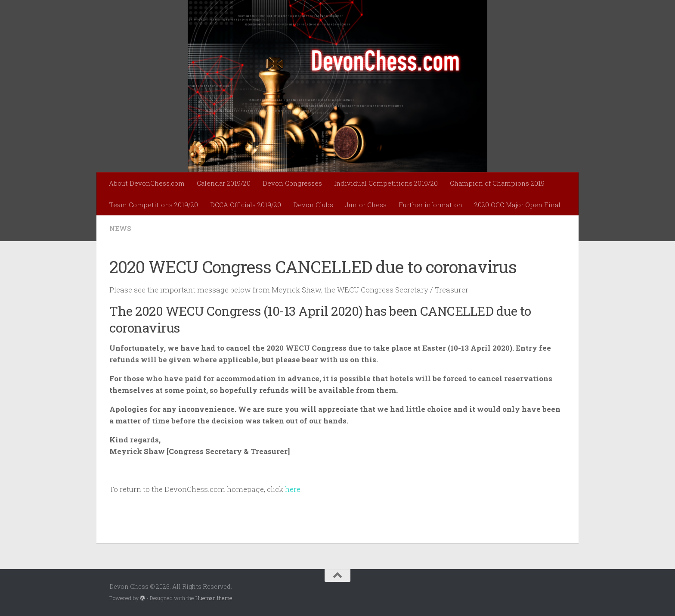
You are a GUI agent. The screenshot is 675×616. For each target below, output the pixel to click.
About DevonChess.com (147, 183)
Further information (430, 205)
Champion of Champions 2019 (497, 183)
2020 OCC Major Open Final (517, 205)
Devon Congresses (292, 183)
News (120, 228)
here (293, 489)
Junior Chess (366, 205)
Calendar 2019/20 (224, 183)
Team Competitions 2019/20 (153, 205)
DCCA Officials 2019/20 (246, 205)
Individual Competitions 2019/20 (386, 183)
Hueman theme (214, 598)
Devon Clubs (313, 205)
